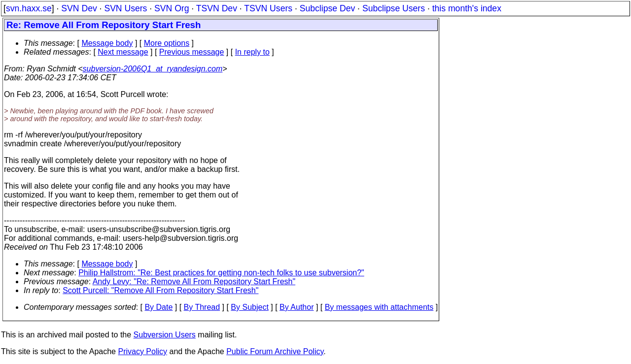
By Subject (249, 307)
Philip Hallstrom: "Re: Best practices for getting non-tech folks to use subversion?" (221, 273)
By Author (297, 307)
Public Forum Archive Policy (275, 351)
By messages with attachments (379, 307)
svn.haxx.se (29, 8)
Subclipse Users (394, 8)
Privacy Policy (142, 351)
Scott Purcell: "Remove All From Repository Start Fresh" (160, 290)
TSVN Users (268, 8)
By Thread (202, 307)
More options (167, 43)
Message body (107, 43)
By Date (158, 307)
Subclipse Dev (327, 8)
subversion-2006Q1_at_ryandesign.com (153, 69)
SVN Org (172, 8)
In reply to (252, 52)
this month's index (467, 8)
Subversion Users (165, 335)
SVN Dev (79, 8)
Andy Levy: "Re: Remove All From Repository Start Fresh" (194, 281)
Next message (123, 52)
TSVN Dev (217, 8)
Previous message (192, 52)
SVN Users (125, 8)
